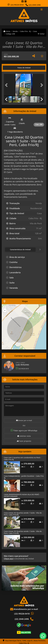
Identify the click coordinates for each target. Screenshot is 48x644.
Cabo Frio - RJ (25, 31)
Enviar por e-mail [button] (24, 420)
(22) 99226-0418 (17, 5)
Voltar (41, 34)
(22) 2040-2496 (35, 5)
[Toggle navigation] (42, 10)
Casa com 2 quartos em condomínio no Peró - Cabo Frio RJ (23, 458)
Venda (15, 31)
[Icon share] (23, 1)
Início (7, 31)
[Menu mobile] (24, 16)
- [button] (5, 311)
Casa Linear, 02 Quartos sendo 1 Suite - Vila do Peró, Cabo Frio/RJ (23, 514)
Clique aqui (9, 559)
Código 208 (10, 34)
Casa (35, 31)
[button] (7, 85)
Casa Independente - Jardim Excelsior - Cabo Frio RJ (24, 477)
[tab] (11, 68)
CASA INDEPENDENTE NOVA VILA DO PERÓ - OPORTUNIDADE (22, 495)
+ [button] (5, 307)
